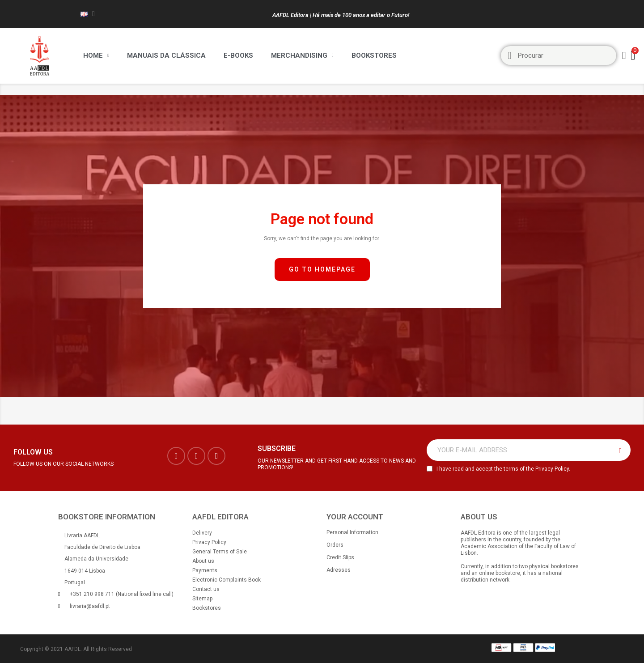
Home (96, 55)
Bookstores (374, 55)
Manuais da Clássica (166, 55)
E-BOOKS (238, 55)
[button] (322, 270)
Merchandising (302, 55)
